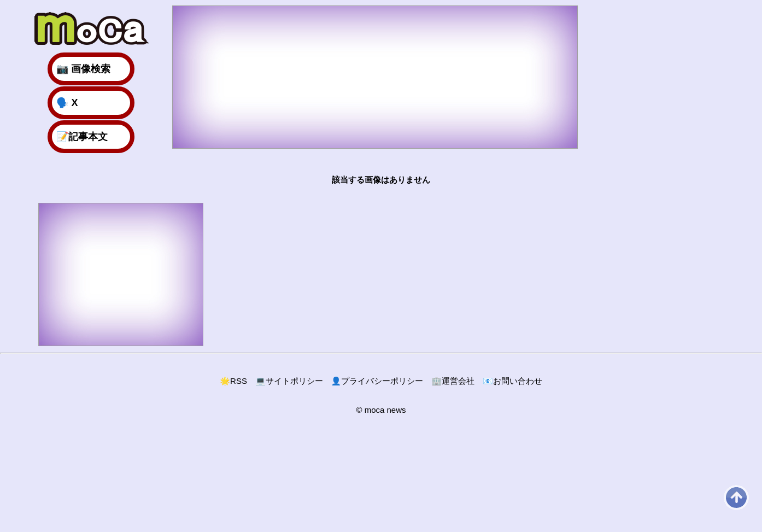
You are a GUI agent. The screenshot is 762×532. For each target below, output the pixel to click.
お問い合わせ (512, 381)
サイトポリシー (289, 381)
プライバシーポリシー (377, 381)
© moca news (381, 410)
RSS (233, 381)
